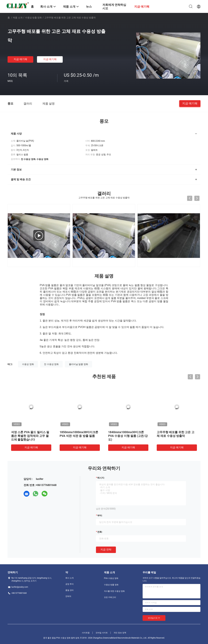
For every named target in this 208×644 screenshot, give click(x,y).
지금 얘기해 (20, 59)
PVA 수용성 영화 (111, 578)
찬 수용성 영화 (51, 364)
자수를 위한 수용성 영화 (114, 591)
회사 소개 (70, 578)
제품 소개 (18, 18)
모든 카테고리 (110, 597)
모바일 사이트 (102, 633)
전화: (100, 532)
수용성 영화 (28, 364)
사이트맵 (86, 633)
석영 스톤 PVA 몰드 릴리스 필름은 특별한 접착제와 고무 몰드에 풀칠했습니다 (30, 436)
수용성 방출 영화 (34, 18)
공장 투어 (70, 584)
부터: (100, 515)
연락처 (68, 596)
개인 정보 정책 (120, 633)
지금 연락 (106, 550)
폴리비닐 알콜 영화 (79, 364)
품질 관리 (70, 590)
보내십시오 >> (154, 618)
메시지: (101, 478)
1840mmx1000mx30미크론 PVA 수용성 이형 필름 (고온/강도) (128, 436)
